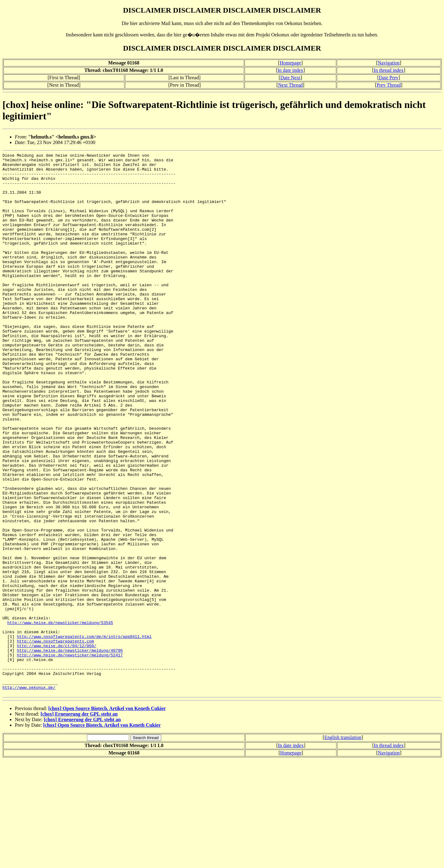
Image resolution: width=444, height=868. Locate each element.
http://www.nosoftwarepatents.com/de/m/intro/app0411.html (84, 734)
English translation (343, 846)
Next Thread (290, 85)
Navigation (389, 63)
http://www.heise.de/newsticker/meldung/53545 (60, 717)
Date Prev (389, 78)
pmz (21, 761)
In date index (290, 70)
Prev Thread (388, 85)
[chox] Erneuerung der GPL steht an (79, 822)
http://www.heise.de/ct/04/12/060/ (57, 745)
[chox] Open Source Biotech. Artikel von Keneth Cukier (107, 817)
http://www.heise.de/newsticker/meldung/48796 (70, 750)
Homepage (290, 63)
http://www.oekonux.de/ (29, 795)
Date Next (290, 78)
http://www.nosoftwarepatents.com (55, 739)
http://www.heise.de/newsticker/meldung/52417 (70, 756)
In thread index (389, 70)
